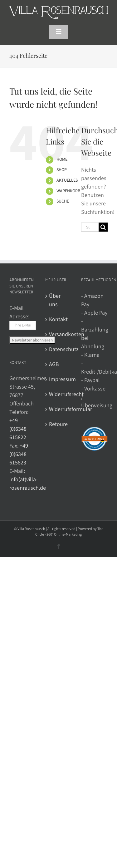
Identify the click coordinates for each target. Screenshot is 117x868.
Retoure (58, 424)
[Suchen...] (90, 227)
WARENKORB (68, 191)
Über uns (55, 300)
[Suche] (103, 227)
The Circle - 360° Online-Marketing (69, 532)
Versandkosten (59, 334)
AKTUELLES (67, 180)
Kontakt (58, 319)
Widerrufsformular (59, 409)
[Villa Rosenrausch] (59, 9)
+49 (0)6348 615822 (18, 429)
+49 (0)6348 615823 (19, 454)
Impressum (59, 379)
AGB (54, 364)
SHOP (62, 170)
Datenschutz (59, 349)
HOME (62, 159)
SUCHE (63, 201)
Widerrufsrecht (59, 394)
